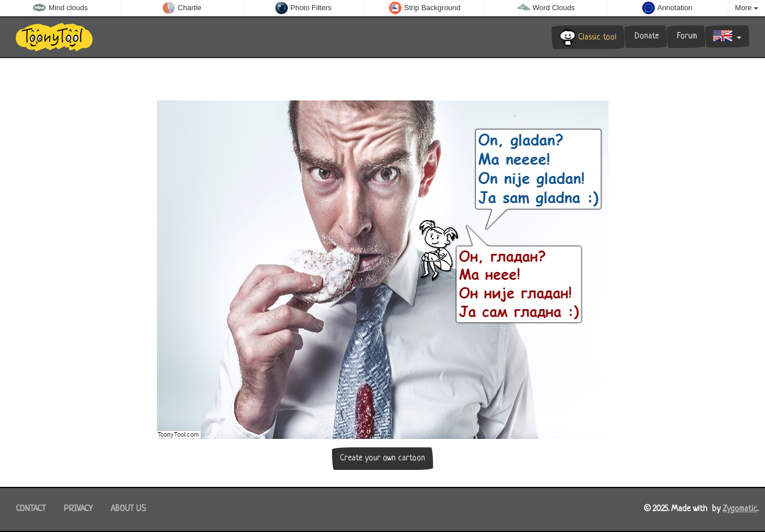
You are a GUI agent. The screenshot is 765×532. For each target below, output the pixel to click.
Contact (31, 509)
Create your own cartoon (382, 458)
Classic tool (588, 37)
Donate (646, 36)
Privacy (78, 509)
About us (128, 509)
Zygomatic (740, 509)
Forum (686, 36)
